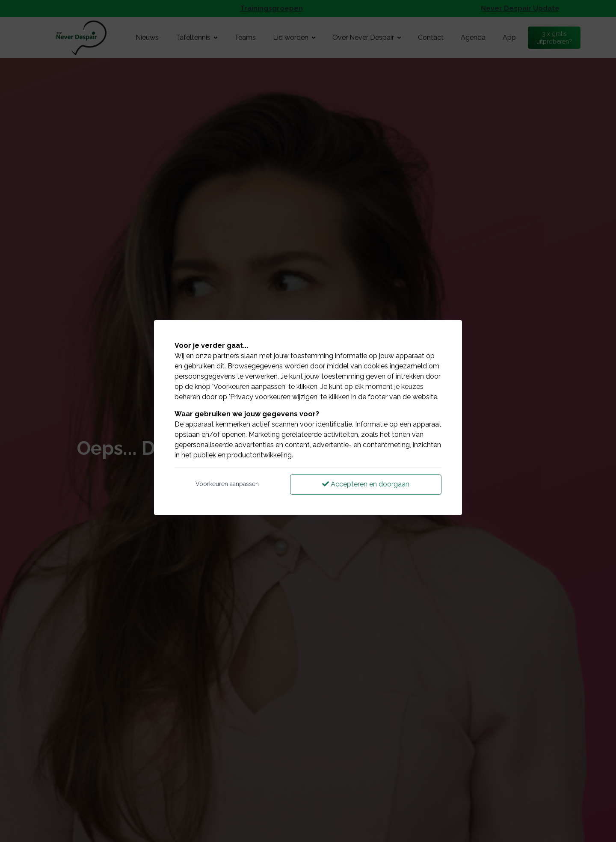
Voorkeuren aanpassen (227, 484)
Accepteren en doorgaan (366, 484)
